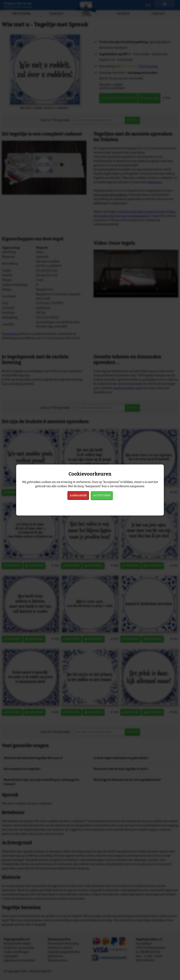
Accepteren (102, 496)
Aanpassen (78, 496)
